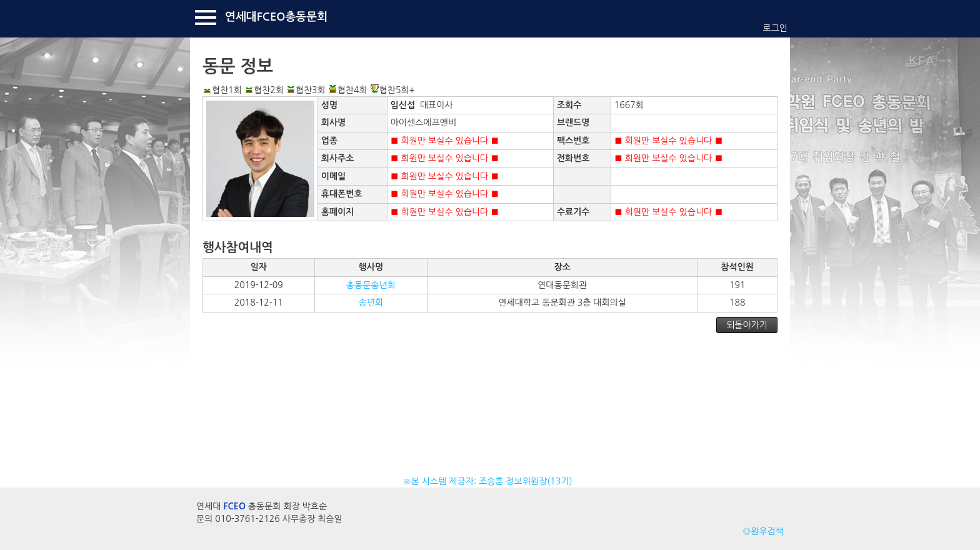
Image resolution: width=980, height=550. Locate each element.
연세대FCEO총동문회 (276, 17)
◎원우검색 (763, 531)
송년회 (371, 302)
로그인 (775, 28)
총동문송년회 (371, 285)
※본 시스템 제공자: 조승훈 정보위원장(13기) (490, 481)
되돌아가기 (747, 325)
